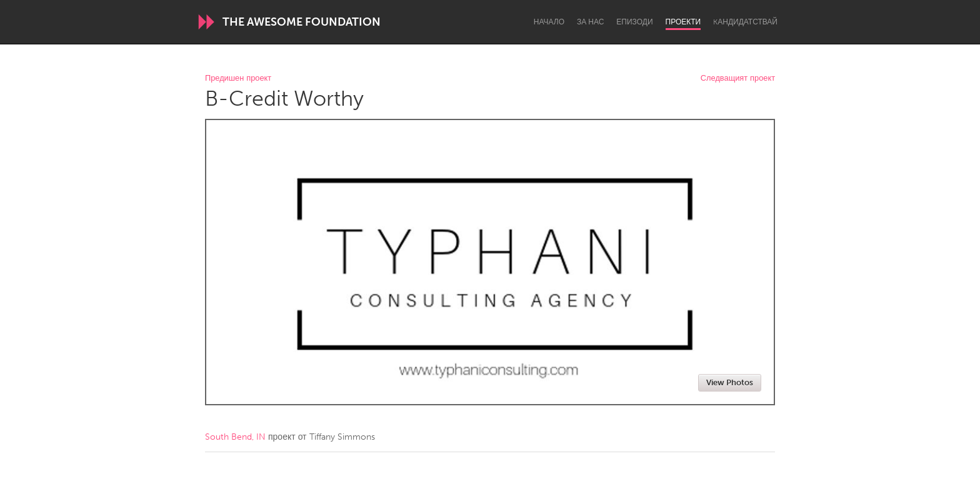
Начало (549, 22)
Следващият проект (738, 78)
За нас (590, 22)
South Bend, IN (235, 437)
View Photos (730, 382)
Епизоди (634, 22)
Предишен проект (238, 78)
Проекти (683, 22)
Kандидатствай (745, 22)
